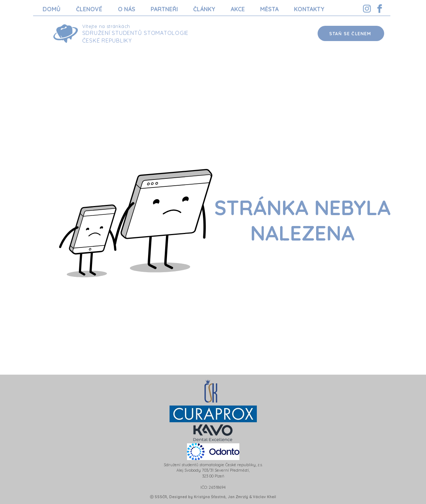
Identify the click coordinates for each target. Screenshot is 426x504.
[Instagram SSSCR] (367, 9)
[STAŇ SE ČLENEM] (351, 33)
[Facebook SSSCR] (380, 9)
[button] (89, 9)
